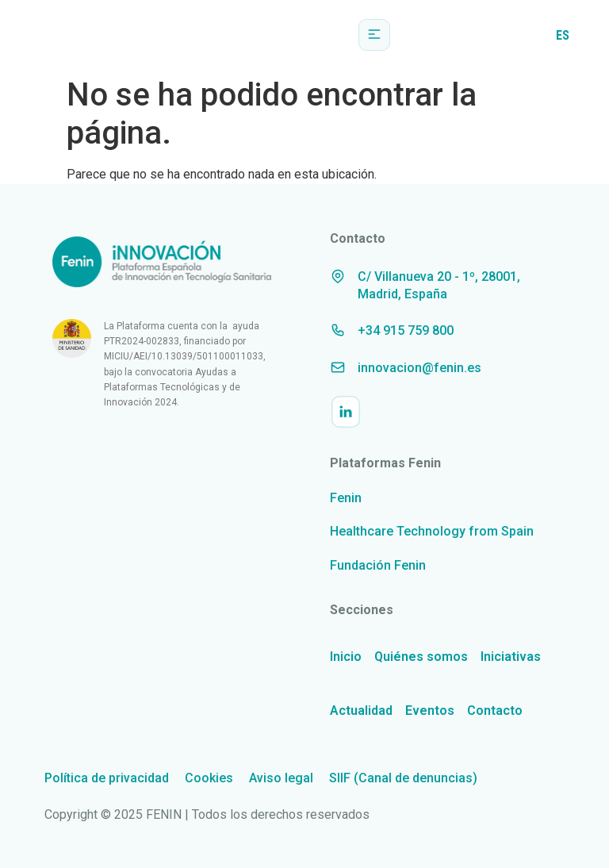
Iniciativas (511, 657)
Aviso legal (281, 778)
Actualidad (361, 711)
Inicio (346, 657)
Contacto (495, 711)
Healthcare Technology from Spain (432, 531)
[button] (374, 35)
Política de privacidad (107, 778)
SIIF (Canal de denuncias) (403, 778)
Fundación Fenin (378, 565)
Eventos (430, 711)
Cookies (209, 778)
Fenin (346, 498)
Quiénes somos (421, 657)
